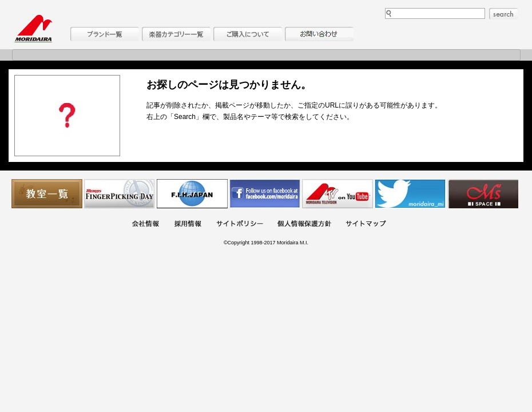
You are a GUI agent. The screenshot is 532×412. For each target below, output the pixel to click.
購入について (248, 34)
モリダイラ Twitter (410, 194)
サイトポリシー (240, 225)
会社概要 (145, 225)
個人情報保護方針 (304, 225)
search (503, 14)
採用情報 (188, 225)
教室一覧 (47, 194)
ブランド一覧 (105, 34)
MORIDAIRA (33, 29)
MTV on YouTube (338, 194)
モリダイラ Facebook (265, 194)
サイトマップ (366, 225)
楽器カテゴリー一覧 (176, 34)
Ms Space (483, 194)
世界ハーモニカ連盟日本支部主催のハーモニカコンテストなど (192, 194)
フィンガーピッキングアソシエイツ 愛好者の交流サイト (120, 194)
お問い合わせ (319, 34)
